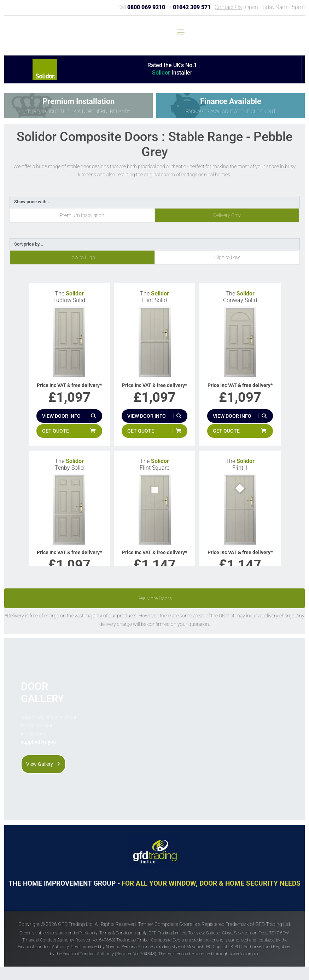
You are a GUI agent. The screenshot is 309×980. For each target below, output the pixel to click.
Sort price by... (29, 244)
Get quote (56, 431)
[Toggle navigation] (181, 32)
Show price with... (32, 202)
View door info (61, 416)
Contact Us (228, 7)
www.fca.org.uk (244, 954)
